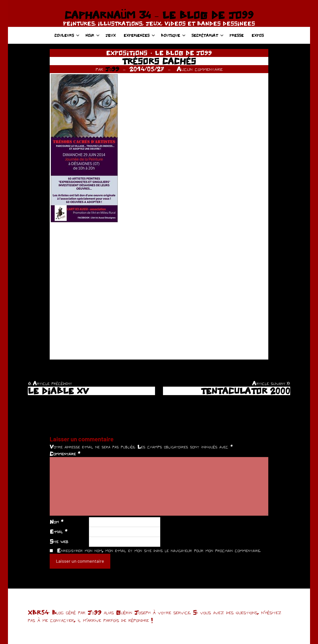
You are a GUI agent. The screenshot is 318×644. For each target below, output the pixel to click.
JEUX (111, 35)
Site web (59, 541)
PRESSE (237, 35)
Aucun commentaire (200, 69)
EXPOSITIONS (127, 53)
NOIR (93, 35)
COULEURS (67, 35)
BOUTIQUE (173, 35)
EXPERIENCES (139, 35)
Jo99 (112, 69)
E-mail (59, 531)
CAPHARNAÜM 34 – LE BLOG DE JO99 (159, 15)
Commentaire (65, 454)
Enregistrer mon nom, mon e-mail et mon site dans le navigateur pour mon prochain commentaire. (159, 550)
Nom (57, 522)
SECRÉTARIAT (208, 35)
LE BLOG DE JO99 (183, 53)
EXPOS (258, 35)
